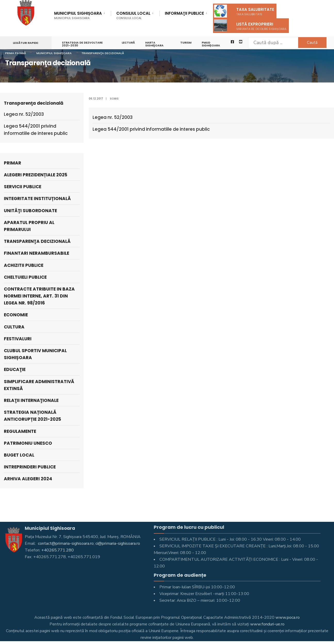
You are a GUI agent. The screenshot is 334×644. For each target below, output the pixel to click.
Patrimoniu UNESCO (28, 443)
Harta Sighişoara (154, 44)
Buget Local (19, 455)
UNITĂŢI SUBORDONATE (30, 211)
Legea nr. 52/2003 (113, 117)
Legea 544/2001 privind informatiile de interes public (151, 129)
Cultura (14, 327)
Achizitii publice (24, 265)
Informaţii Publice (184, 14)
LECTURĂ (128, 43)
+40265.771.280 (58, 550)
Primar (13, 163)
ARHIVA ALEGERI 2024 (28, 479)
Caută (312, 43)
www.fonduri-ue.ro (267, 624)
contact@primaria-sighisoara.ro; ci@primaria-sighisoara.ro (88, 543)
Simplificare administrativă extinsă (39, 385)
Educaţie (15, 369)
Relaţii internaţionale (31, 400)
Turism (186, 43)
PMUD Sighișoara (211, 44)
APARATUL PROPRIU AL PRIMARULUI (29, 226)
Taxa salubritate (244, 11)
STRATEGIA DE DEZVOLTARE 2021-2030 (82, 44)
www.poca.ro (288, 617)
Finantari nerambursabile (36, 253)
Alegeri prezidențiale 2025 (36, 175)
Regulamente (20, 431)
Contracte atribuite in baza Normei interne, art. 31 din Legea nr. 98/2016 (39, 296)
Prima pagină (16, 53)
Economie (16, 315)
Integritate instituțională (37, 199)
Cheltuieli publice (25, 277)
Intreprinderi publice (30, 467)
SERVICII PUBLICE (23, 187)
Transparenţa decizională (103, 53)
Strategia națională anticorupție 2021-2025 (32, 416)
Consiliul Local (133, 15)
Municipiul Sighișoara (78, 15)
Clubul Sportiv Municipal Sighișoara (35, 354)
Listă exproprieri (250, 25)
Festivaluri (18, 339)
